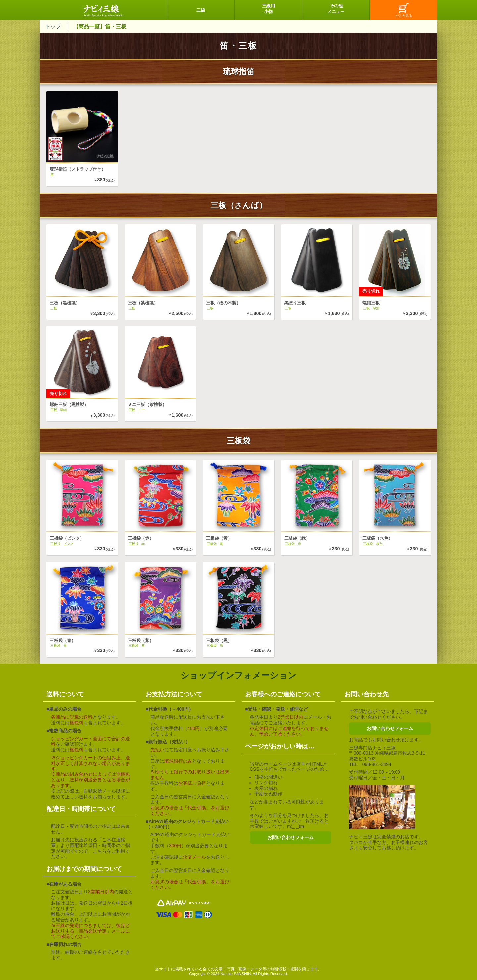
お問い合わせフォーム (291, 837)
